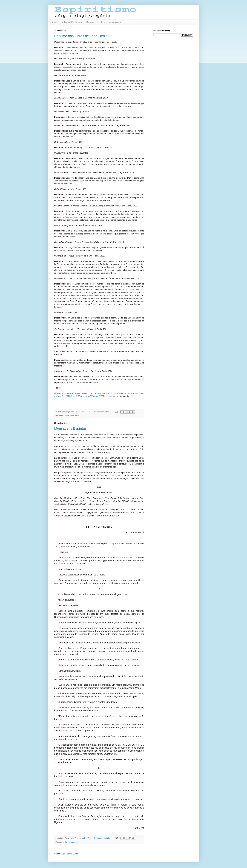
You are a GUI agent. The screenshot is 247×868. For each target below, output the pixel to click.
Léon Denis (70, 416)
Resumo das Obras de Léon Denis (81, 36)
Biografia (91, 22)
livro (67, 842)
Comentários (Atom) (70, 854)
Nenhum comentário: (102, 412)
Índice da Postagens (72, 22)
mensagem (74, 842)
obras (77, 416)
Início (54, 22)
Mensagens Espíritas (70, 428)
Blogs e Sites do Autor (111, 22)
